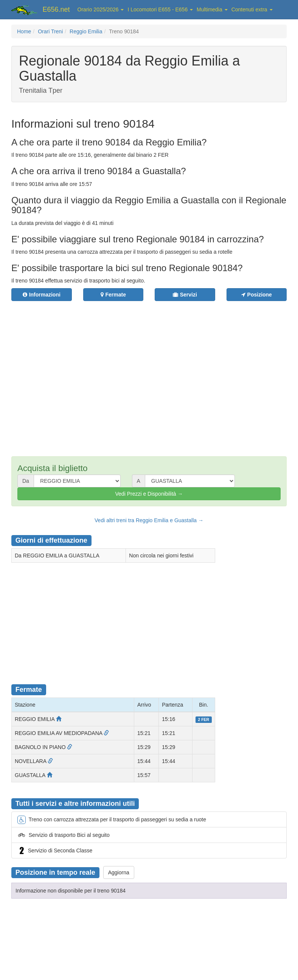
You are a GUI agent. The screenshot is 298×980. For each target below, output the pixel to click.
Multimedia (212, 9)
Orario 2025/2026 (101, 9)
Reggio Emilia (86, 31)
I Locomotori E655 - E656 (160, 9)
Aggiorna (119, 872)
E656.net (56, 9)
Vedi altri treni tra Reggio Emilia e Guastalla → (149, 520)
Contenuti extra (252, 9)
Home (24, 31)
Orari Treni (50, 31)
